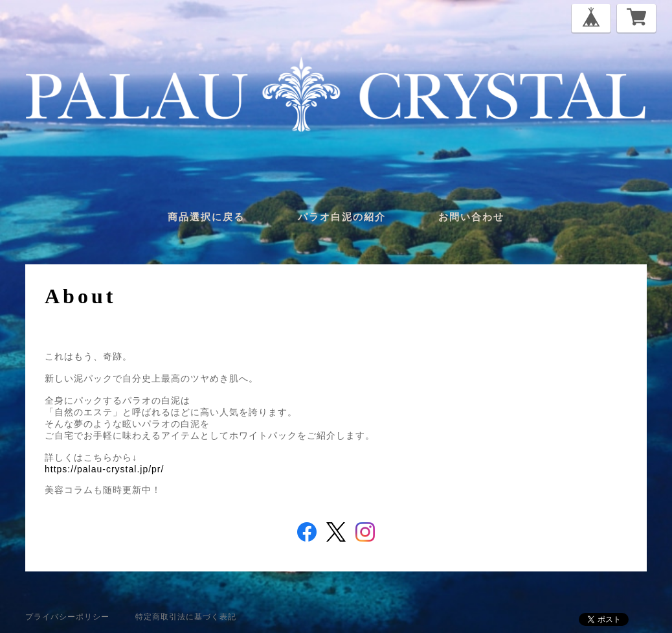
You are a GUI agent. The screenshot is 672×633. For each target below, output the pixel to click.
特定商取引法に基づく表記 (186, 617)
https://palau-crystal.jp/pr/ (104, 469)
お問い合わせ (471, 217)
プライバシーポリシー (67, 617)
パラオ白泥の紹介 (342, 217)
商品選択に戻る (206, 217)
